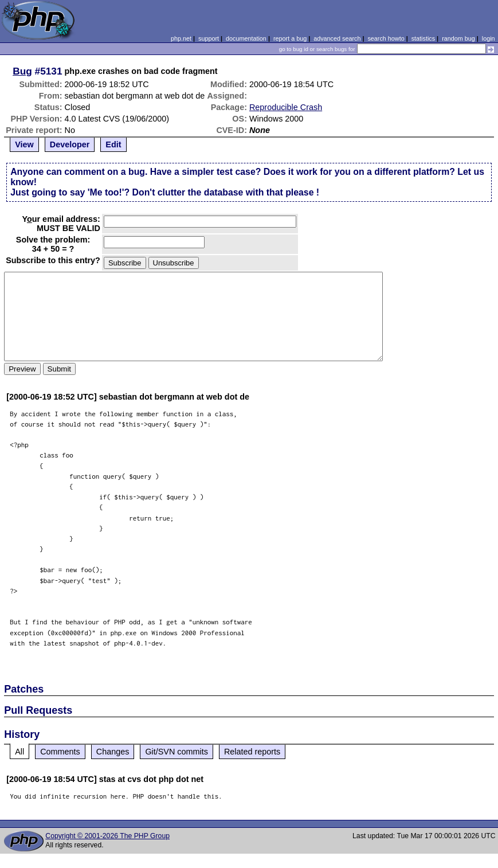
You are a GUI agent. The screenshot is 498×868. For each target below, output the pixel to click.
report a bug (290, 38)
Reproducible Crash (286, 107)
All (19, 752)
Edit (113, 144)
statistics (423, 38)
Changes (113, 752)
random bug (458, 38)
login (489, 38)
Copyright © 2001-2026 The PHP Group (107, 836)
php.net (181, 38)
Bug (22, 71)
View (24, 144)
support (209, 38)
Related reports (252, 752)
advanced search (337, 38)
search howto (386, 38)
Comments (60, 752)
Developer (70, 144)
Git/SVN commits (177, 752)
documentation (246, 38)
